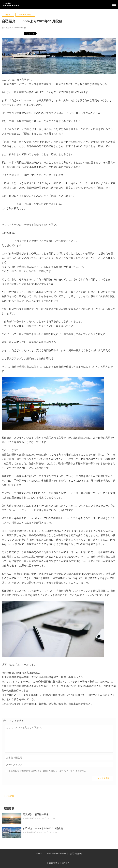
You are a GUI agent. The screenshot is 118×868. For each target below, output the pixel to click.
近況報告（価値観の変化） (37, 814)
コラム (8, 15)
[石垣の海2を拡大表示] (53, 429)
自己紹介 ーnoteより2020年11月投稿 (43, 828)
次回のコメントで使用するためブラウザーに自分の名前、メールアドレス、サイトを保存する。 (48, 771)
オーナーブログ (25, 15)
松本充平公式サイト (59, 4)
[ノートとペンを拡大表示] (53, 656)
